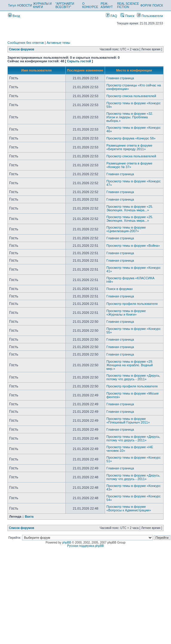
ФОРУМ (146, 6)
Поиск (127, 16)
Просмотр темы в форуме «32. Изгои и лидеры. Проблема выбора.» (130, 117)
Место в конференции (134, 70)
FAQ (111, 16)
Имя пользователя (36, 70)
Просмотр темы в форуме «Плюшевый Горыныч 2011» (128, 420)
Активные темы (58, 43)
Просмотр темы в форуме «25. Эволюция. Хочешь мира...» (130, 208)
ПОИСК (158, 6)
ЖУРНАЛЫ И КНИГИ (42, 5)
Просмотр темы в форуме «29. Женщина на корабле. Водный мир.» (130, 365)
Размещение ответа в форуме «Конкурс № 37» (130, 165)
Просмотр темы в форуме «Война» (133, 246)
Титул (12, 6)
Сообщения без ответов (26, 43)
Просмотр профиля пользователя (132, 304)
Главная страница (120, 78)
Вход (14, 16)
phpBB (67, 543)
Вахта (29, 517)
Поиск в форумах (120, 289)
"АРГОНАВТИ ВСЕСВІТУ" (65, 5)
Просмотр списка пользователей (131, 96)
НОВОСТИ (25, 6)
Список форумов (22, 49)
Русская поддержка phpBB (85, 546)
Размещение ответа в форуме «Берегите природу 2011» (130, 147)
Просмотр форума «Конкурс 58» (131, 138)
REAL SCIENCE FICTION (128, 5)
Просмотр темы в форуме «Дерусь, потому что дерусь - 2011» (133, 377)
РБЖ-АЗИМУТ (107, 5)
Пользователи (150, 16)
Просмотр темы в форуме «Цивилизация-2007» (126, 229)
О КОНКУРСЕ (90, 5)
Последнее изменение (85, 70)
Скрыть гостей (79, 61)
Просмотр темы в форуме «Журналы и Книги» (126, 313)
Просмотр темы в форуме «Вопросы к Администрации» (129, 508)
